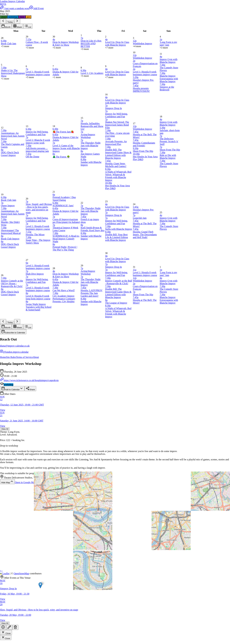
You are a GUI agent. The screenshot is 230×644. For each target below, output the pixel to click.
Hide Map (7, 482)
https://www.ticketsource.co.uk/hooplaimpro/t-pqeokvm (29, 380)
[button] (40, 585)
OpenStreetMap (21, 573)
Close (6, 632)
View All (5, 429)
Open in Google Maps (28, 482)
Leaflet (5, 573)
